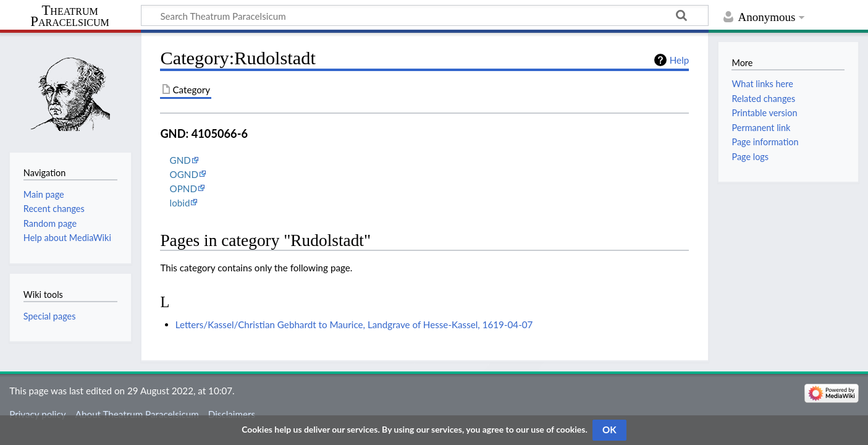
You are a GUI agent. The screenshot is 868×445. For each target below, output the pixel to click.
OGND (184, 174)
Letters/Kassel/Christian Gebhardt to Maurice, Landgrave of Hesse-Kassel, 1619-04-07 (354, 324)
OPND (183, 189)
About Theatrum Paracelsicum (137, 414)
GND (180, 160)
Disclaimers (232, 414)
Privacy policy (37, 414)
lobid (180, 203)
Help (679, 60)
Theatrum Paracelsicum (70, 16)
